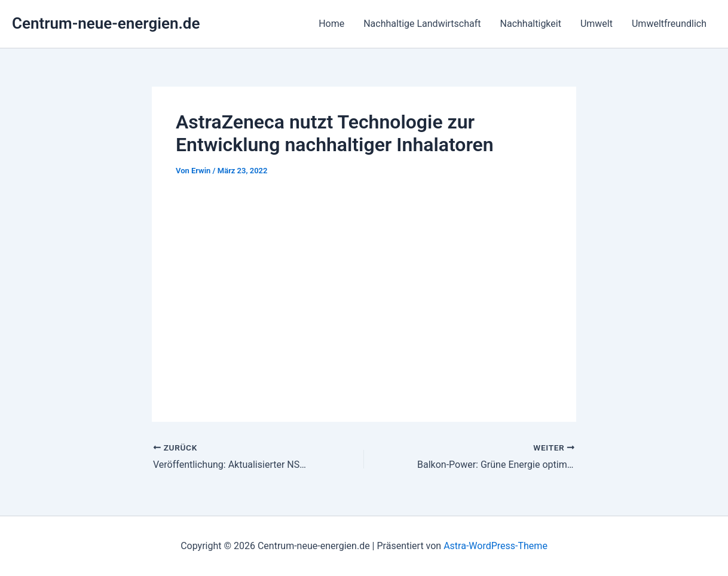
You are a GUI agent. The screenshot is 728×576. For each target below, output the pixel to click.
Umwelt (597, 24)
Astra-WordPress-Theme (495, 546)
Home (331, 24)
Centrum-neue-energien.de (106, 23)
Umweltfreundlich (669, 24)
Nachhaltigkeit (531, 24)
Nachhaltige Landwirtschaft (422, 24)
